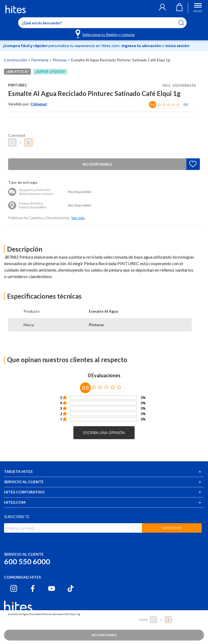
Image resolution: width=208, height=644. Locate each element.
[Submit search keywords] (185, 23)
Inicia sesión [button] (177, 46)
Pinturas (60, 60)
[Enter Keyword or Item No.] (102, 23)
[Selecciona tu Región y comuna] (105, 34)
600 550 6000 (27, 561)
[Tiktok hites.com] (71, 588)
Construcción (16, 60)
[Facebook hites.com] (33, 588)
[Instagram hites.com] (14, 588)
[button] (162, 8)
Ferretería (40, 60)
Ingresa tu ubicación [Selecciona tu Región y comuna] (142, 46)
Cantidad (17, 135)
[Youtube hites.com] (52, 588)
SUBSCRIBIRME (172, 528)
